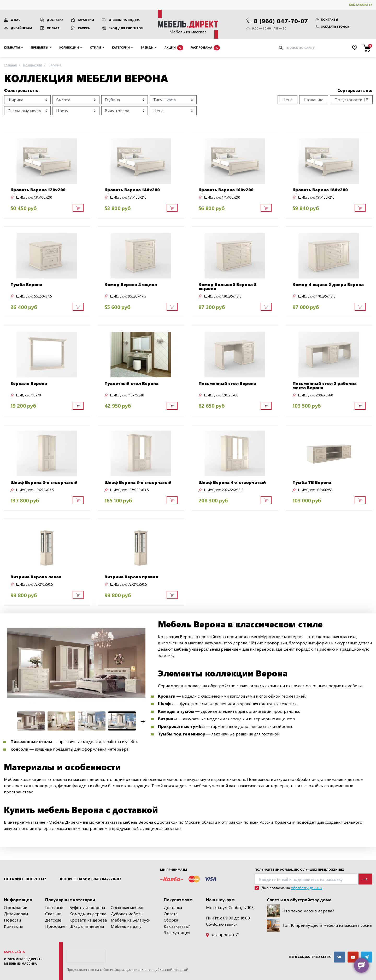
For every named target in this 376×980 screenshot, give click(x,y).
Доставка (55, 20)
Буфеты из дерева (87, 907)
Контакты (327, 19)
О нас (16, 20)
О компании (16, 907)
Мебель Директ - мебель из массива (23, 961)
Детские (53, 920)
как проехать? (222, 934)
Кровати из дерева (88, 920)
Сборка (84, 28)
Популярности (351, 100)
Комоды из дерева (88, 914)
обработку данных (306, 888)
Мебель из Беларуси (131, 920)
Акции (174, 48)
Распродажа (205, 48)
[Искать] (281, 48)
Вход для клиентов (126, 28)
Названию (314, 100)
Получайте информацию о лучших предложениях (299, 869)
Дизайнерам (21, 28)
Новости (12, 920)
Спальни (53, 914)
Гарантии (86, 20)
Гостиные (54, 907)
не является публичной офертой (160, 969)
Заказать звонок (332, 26)
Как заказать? (361, 5)
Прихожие (55, 926)
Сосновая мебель (128, 907)
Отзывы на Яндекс (124, 20)
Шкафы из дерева (87, 926)
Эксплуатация (177, 932)
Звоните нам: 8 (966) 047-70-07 (90, 879)
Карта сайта (14, 952)
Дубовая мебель (127, 914)
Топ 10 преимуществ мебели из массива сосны (319, 925)
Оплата (53, 28)
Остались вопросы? (25, 879)
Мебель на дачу (126, 926)
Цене (287, 100)
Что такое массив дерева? (301, 911)
